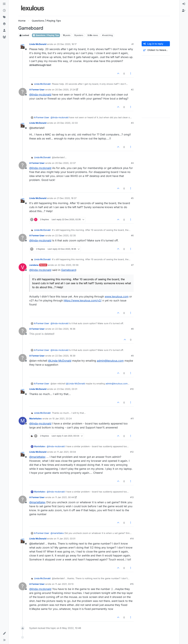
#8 (132, 329)
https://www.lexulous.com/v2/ (83, 300)
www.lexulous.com (117, 296)
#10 (132, 389)
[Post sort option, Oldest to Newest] (156, 50)
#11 (132, 419)
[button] (4, 633)
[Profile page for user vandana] (23, 267)
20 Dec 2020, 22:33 (67, 123)
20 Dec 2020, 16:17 (67, 44)
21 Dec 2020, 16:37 (67, 198)
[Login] (184, 4)
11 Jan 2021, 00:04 (66, 452)
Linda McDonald (38, 44)
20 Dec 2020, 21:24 (65, 90)
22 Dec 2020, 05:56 (68, 265)
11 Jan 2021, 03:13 (64, 584)
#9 (132, 356)
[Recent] (4, 11)
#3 (132, 123)
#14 (132, 539)
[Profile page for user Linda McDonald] (23, 46)
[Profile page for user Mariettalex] (23, 421)
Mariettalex (35, 419)
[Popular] (4, 24)
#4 (132, 163)
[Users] (4, 31)
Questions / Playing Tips (46, 35)
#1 (133, 44)
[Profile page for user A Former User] (23, 92)
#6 (132, 235)
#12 (132, 452)
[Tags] (4, 17)
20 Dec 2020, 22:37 (65, 163)
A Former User (37, 90)
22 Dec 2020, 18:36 (65, 329)
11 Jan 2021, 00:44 (65, 497)
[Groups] (4, 37)
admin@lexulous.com (110, 361)
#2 (132, 90)
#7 (132, 265)
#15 (132, 584)
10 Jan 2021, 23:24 (62, 419)
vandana (34, 265)
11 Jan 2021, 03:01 (66, 539)
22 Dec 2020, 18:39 (65, 356)
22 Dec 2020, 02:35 (65, 235)
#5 (132, 198)
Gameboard (69, 270)
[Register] (184, 11)
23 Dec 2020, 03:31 (67, 389)
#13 (132, 497)
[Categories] (4, 4)
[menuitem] (184, 4)
